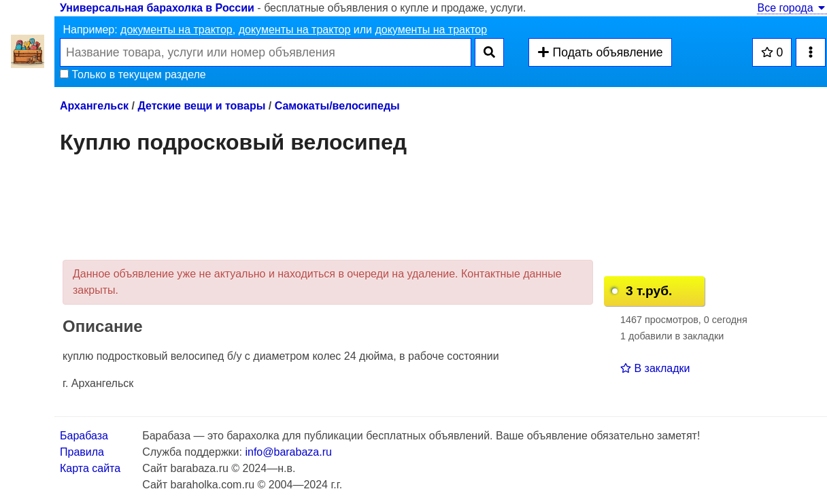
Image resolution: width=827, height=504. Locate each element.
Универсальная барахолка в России (157, 8)
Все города (792, 8)
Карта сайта (90, 468)
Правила (82, 452)
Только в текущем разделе (133, 74)
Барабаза (84, 436)
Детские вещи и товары (201, 106)
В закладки (655, 368)
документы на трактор (176, 30)
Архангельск (94, 106)
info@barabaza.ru (288, 452)
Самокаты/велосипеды (337, 106)
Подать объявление (600, 52)
